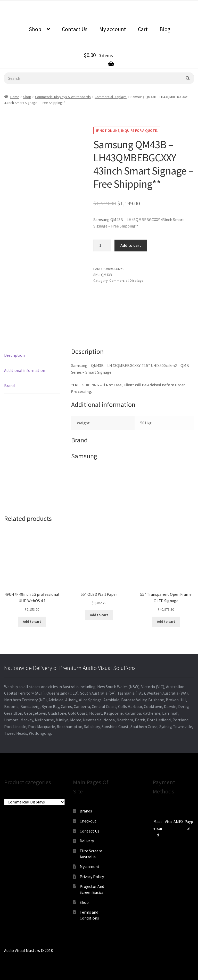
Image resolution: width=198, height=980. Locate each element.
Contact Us (75, 29)
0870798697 (64, 4)
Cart (143, 29)
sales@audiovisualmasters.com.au (113, 4)
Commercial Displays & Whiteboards (63, 97)
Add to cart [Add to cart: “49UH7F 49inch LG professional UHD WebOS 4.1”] (32, 622)
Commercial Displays (111, 97)
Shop (35, 29)
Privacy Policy (92, 877)
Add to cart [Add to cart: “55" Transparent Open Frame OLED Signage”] (166, 622)
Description (14, 355)
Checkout (88, 821)
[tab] (32, 356)
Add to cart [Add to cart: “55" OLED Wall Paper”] (99, 615)
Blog (165, 29)
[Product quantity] (102, 246)
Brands (86, 811)
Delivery (87, 841)
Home (15, 97)
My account (113, 29)
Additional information (25, 370)
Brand (9, 386)
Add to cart (131, 245)
